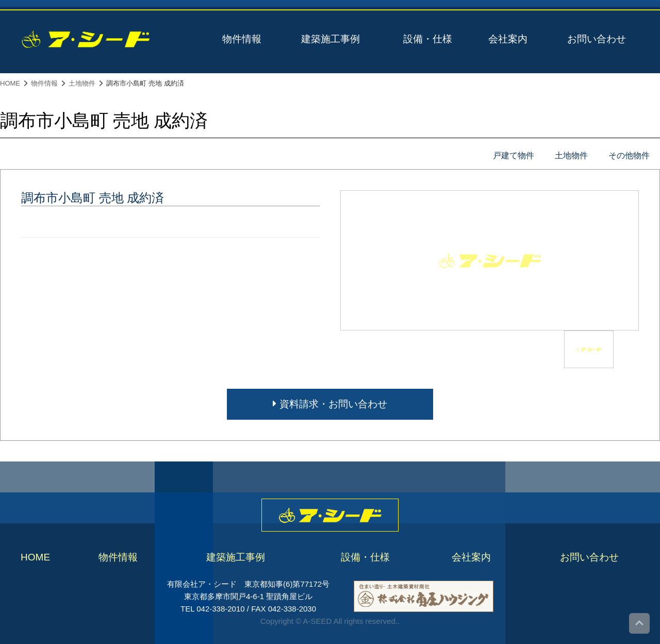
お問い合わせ (597, 39)
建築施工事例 (331, 39)
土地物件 (82, 83)
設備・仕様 (428, 39)
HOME (10, 83)
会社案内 (508, 39)
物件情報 (242, 39)
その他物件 (629, 155)
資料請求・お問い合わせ (330, 404)
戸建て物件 (514, 155)
